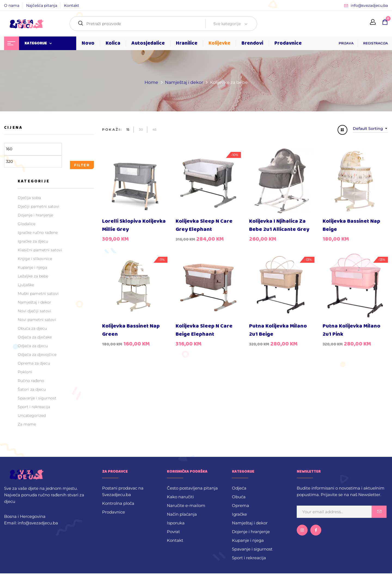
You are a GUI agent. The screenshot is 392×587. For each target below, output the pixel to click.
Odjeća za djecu (33, 346)
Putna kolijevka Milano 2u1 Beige (278, 330)
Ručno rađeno (31, 381)
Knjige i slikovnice (35, 259)
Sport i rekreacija (34, 407)
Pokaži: (112, 129)
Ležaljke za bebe (33, 276)
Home (151, 82)
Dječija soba (29, 198)
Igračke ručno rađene (38, 233)
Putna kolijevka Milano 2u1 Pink (351, 330)
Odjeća (239, 488)
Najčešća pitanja (42, 5)
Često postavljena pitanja (192, 488)
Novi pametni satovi (37, 320)
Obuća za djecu (32, 328)
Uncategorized (32, 415)
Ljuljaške (26, 285)
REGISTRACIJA (376, 43)
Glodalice (27, 224)
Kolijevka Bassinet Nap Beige (351, 225)
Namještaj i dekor (184, 82)
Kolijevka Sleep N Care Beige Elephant (204, 330)
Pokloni (25, 372)
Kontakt (72, 5)
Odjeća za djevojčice (37, 354)
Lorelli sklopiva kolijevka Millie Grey (134, 225)
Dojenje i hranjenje (35, 215)
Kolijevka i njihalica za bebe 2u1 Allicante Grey (279, 225)
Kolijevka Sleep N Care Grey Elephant (204, 225)
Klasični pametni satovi (40, 250)
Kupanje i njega (32, 267)
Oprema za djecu (34, 363)
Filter (82, 165)
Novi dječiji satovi (34, 311)
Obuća (239, 497)
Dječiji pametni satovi (39, 206)
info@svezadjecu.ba (369, 5)
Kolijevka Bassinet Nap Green (131, 330)
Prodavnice (114, 512)
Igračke (239, 514)
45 (154, 129)
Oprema (241, 505)
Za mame (27, 424)
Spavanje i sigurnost (37, 398)
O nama (12, 5)
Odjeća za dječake (35, 337)
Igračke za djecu (33, 241)
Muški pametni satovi (38, 293)
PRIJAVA (346, 43)
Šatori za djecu (32, 389)
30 (141, 129)
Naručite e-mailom (186, 505)
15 (128, 129)
